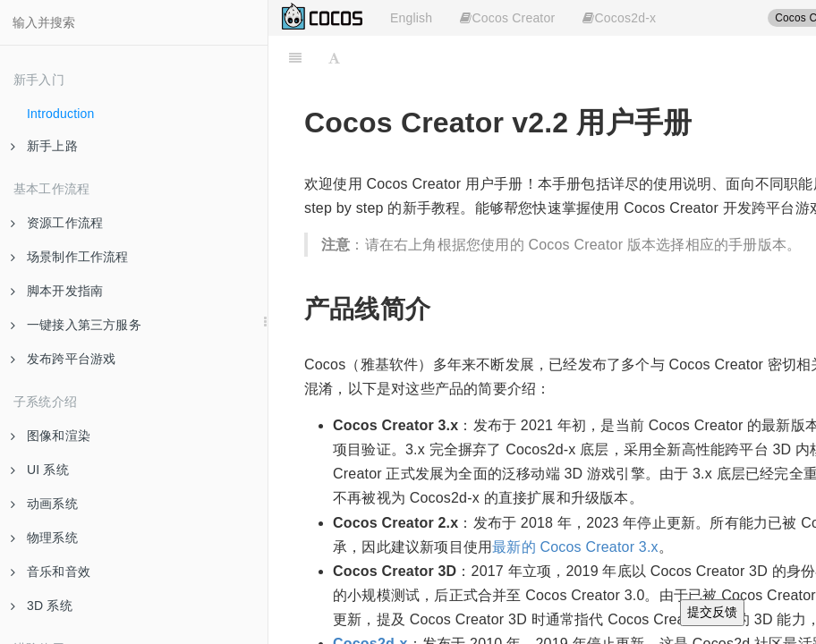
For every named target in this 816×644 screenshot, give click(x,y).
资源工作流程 (57, 223)
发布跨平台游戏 (63, 359)
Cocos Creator (507, 18)
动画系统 (44, 504)
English (411, 18)
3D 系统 (42, 606)
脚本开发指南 (57, 291)
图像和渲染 (51, 436)
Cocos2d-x (619, 18)
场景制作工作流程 (70, 257)
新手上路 (44, 146)
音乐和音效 (51, 572)
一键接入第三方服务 (76, 325)
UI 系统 (40, 470)
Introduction (61, 114)
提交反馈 (712, 612)
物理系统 (44, 538)
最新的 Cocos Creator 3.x (575, 547)
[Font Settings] (334, 58)
